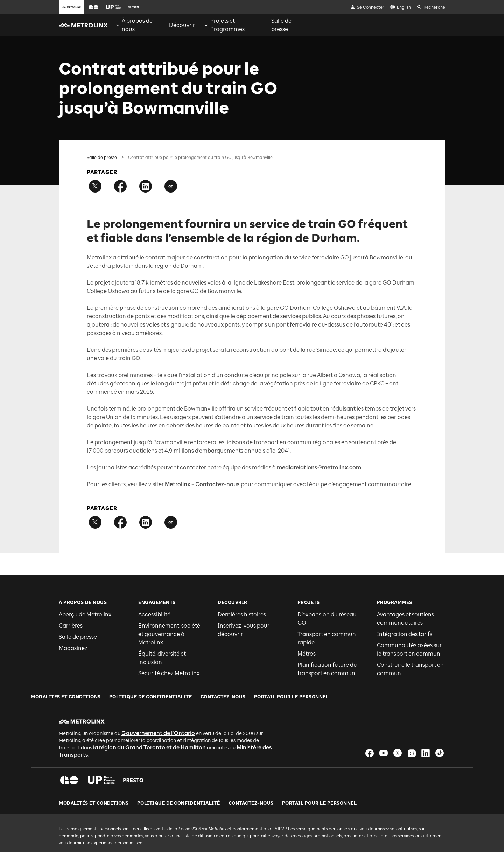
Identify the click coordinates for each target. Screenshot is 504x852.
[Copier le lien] (171, 186)
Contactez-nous (251, 782)
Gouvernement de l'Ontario (158, 712)
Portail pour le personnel (320, 782)
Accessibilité (154, 614)
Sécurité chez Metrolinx (169, 673)
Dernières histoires (242, 614)
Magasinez (73, 648)
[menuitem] (138, 25)
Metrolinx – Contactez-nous (202, 484)
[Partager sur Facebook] (120, 186)
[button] (93, 7)
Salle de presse (102, 158)
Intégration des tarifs (405, 634)
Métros (307, 654)
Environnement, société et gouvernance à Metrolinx (169, 634)
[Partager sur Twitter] (95, 186)
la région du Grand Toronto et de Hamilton (149, 727)
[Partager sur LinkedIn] (146, 186)
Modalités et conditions (94, 782)
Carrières (71, 626)
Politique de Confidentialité (179, 782)
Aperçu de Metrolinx (85, 614)
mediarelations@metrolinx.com (319, 467)
